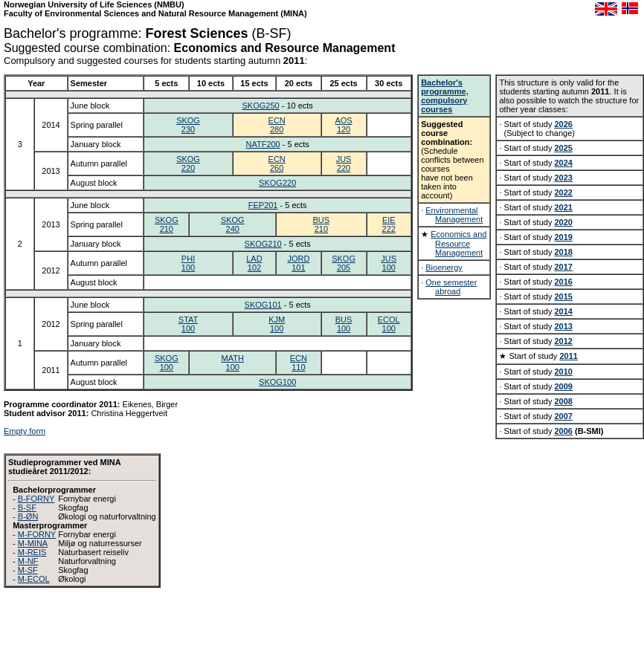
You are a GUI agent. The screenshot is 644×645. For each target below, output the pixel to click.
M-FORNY (37, 534)
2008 (563, 401)
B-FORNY (36, 499)
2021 (563, 207)
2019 (563, 237)
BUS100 (344, 324)
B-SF (27, 508)
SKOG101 (263, 305)
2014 (563, 311)
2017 (563, 267)
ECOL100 (389, 324)
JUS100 (389, 263)
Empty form (25, 431)
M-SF (28, 570)
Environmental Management (454, 215)
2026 (563, 124)
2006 (563, 431)
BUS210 (322, 224)
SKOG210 (167, 224)
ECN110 (299, 363)
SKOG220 (188, 163)
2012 (563, 341)
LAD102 (254, 263)
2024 (563, 163)
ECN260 (277, 163)
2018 (563, 252)
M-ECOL (34, 579)
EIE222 (389, 224)
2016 (563, 282)
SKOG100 (167, 363)
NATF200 (263, 144)
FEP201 (263, 205)
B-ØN (28, 516)
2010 (563, 372)
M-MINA (33, 543)
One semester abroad (451, 287)
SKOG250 (260, 106)
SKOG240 (233, 224)
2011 (568, 356)
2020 (563, 222)
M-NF (28, 561)
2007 (563, 416)
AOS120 (343, 125)
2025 (563, 148)
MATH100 (233, 363)
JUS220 (344, 163)
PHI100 (188, 263)
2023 (563, 178)
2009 (563, 386)
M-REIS (32, 552)
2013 (563, 326)
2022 (563, 192)
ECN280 (277, 125)
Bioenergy (444, 268)
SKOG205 (344, 263)
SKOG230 (188, 125)
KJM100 (277, 324)
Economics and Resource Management (458, 243)
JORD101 (298, 263)
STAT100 (188, 324)
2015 (563, 296)
